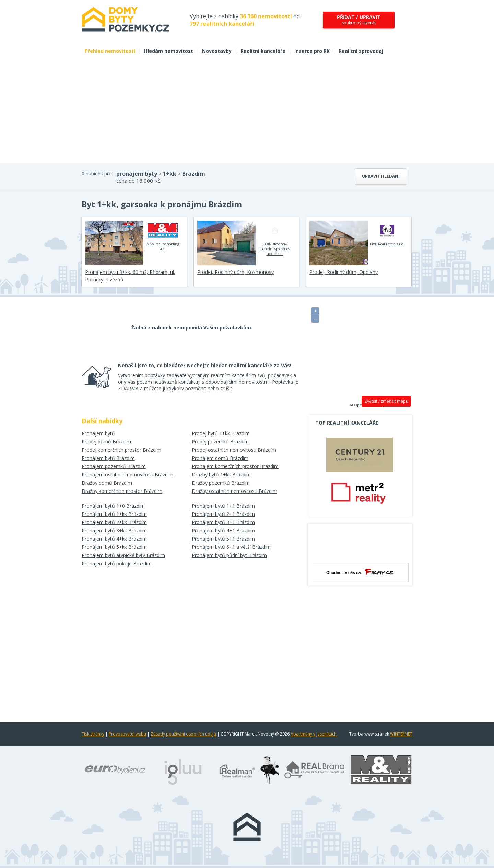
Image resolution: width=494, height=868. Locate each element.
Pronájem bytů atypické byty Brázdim (123, 555)
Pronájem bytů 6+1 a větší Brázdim (231, 547)
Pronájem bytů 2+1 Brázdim (223, 514)
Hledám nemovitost (169, 51)
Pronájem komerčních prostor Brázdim (235, 466)
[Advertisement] (247, 112)
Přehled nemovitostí (110, 51)
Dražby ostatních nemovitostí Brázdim (234, 491)
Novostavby (217, 51)
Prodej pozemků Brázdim (220, 442)
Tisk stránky (93, 734)
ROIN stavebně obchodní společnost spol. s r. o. (275, 238)
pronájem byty (137, 174)
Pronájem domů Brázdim (220, 458)
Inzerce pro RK (312, 51)
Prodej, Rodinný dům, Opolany (344, 272)
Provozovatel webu (127, 734)
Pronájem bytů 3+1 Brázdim (223, 522)
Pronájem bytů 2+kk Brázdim (114, 522)
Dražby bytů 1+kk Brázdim (221, 474)
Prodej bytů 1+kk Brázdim (221, 433)
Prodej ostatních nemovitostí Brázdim (234, 450)
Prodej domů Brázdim (106, 442)
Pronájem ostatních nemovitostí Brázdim (127, 474)
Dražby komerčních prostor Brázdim (122, 491)
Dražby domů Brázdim (107, 483)
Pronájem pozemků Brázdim (114, 466)
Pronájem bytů (98, 433)
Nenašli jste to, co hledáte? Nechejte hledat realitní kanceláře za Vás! (205, 365)
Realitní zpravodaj (361, 51)
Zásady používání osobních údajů (183, 734)
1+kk (170, 174)
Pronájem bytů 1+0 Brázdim (113, 506)
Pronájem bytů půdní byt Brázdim (229, 555)
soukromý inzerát (359, 20)
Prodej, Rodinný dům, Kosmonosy (236, 272)
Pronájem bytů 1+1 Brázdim (223, 506)
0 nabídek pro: (97, 173)
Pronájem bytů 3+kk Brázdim (114, 530)
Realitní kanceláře (263, 51)
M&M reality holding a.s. (163, 236)
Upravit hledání (381, 176)
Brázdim (194, 174)
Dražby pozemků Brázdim (221, 483)
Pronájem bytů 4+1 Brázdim (223, 530)
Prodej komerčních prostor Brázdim (121, 450)
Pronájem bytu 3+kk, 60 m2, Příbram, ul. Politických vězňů (130, 276)
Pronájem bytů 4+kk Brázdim (114, 539)
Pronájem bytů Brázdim (108, 458)
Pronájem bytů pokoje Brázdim (117, 563)
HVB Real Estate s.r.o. (387, 233)
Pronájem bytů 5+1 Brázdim (223, 539)
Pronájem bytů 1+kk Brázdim (114, 514)
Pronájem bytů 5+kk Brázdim (114, 547)
